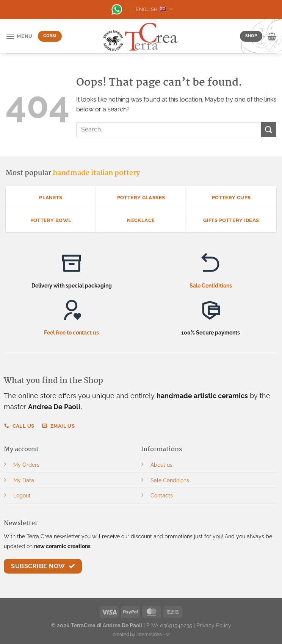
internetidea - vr (153, 635)
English (154, 9)
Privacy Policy (214, 625)
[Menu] (19, 36)
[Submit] (269, 129)
